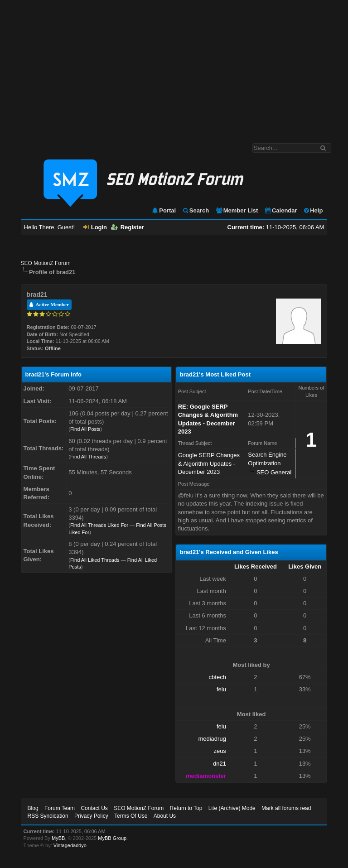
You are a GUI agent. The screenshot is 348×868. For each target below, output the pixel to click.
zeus (220, 751)
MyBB (58, 838)
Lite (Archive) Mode (232, 808)
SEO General (274, 472)
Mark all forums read (286, 808)
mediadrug (212, 739)
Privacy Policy (91, 816)
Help (313, 210)
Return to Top (186, 808)
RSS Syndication (48, 816)
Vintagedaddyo (70, 845)
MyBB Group (112, 838)
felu (221, 689)
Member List (237, 210)
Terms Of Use (131, 816)
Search (196, 210)
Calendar (281, 210)
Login (95, 227)
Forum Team (60, 808)
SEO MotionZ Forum (46, 263)
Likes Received (256, 567)
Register (128, 227)
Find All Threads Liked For (99, 525)
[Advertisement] (174, 67)
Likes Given (305, 567)
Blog (33, 808)
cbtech (217, 677)
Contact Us (94, 808)
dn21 (220, 764)
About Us (165, 816)
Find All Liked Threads (95, 560)
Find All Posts (85, 429)
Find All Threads (88, 457)
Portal (164, 210)
